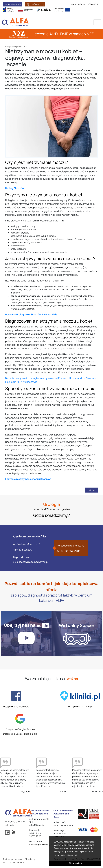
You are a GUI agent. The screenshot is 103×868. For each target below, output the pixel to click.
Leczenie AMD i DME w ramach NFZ (52, 34)
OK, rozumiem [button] (75, 863)
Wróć (92, 490)
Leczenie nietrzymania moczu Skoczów (28, 479)
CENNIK (82, 4)
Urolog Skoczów (15, 188)
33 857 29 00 (35, 836)
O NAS (73, 4)
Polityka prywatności (13, 859)
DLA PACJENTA (15, 4)
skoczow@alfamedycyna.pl (33, 562)
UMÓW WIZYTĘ (37, 4)
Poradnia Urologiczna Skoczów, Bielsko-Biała (31, 314)
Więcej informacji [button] (69, 855)
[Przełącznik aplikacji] (97, 22)
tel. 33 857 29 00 (71, 551)
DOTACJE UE (93, 4)
